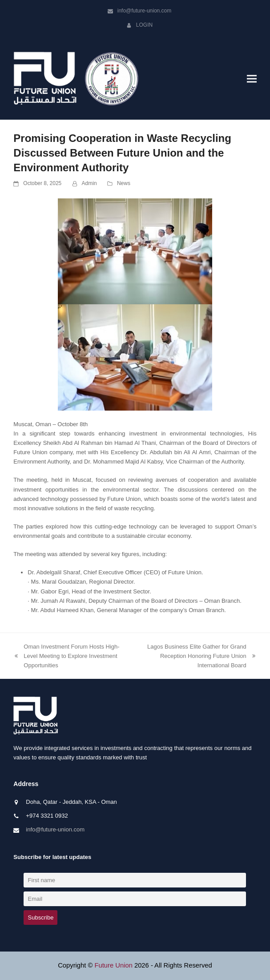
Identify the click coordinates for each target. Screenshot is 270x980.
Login (144, 25)
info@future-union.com (144, 11)
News (124, 183)
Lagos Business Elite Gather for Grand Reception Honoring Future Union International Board (197, 657)
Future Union (113, 965)
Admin (89, 183)
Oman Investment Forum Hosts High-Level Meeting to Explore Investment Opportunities (66, 657)
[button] (252, 79)
